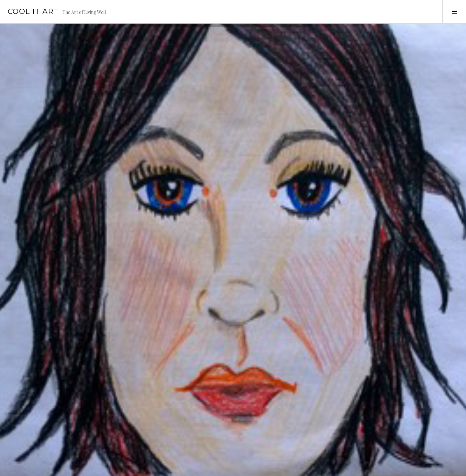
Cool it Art (33, 11)
